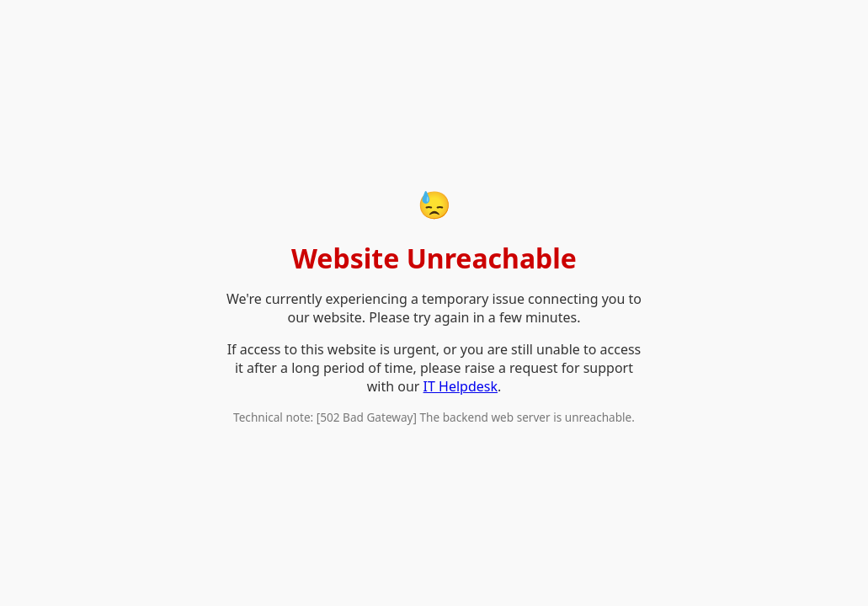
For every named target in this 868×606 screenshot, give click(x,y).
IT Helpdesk (461, 386)
